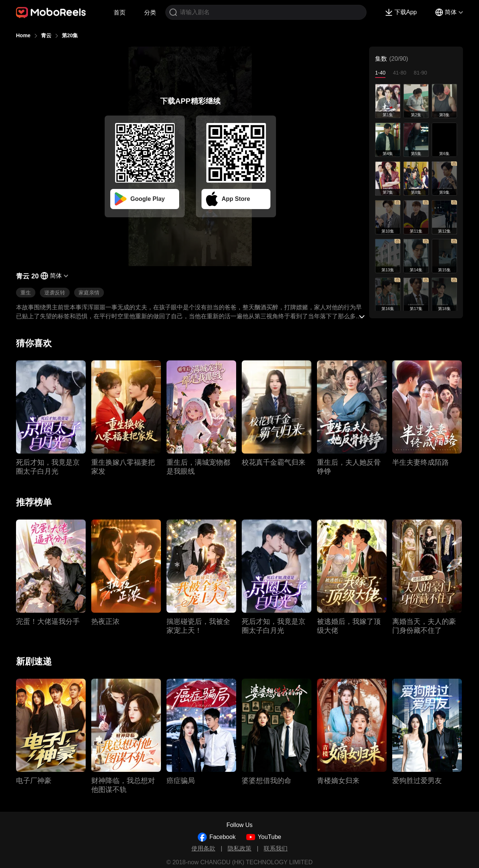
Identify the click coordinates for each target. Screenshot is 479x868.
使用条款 (203, 848)
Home (23, 35)
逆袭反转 (55, 293)
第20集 (70, 35)
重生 (26, 293)
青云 (46, 35)
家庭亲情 (89, 293)
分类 (150, 12)
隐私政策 (239, 848)
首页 (120, 12)
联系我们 (276, 848)
